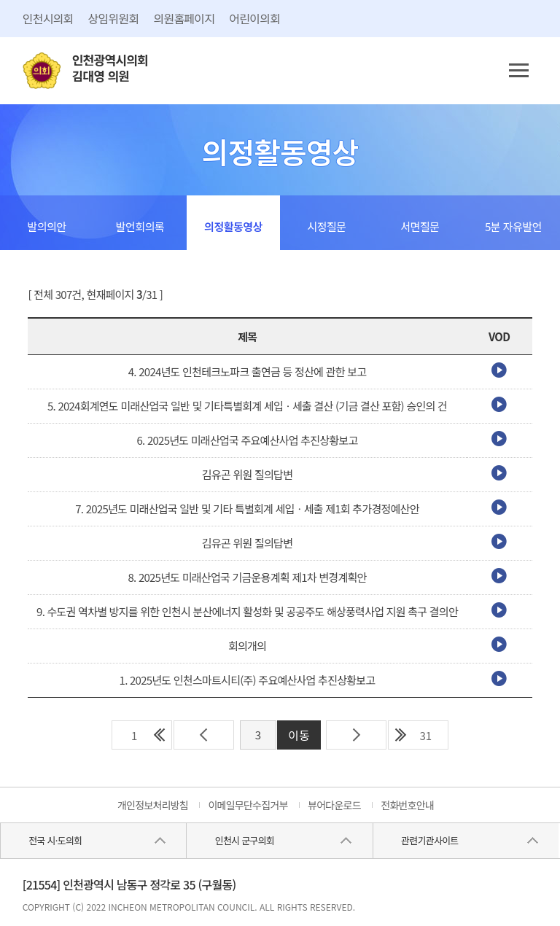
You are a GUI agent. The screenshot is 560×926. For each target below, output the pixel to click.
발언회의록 (140, 226)
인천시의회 (48, 18)
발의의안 (46, 226)
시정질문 (326, 226)
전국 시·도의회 (55, 840)
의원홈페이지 (184, 18)
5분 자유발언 (513, 226)
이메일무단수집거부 (248, 805)
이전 (204, 735)
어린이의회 (254, 18)
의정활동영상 (233, 226)
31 (425, 735)
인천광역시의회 (110, 68)
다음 (356, 735)
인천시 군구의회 (245, 840)
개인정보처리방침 (153, 805)
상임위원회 (114, 18)
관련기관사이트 (429, 840)
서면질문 (420, 226)
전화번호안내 (407, 805)
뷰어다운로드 (334, 805)
